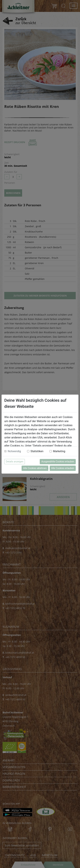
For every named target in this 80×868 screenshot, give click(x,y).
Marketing (59, 451)
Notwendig (14, 451)
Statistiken (37, 451)
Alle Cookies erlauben (63, 468)
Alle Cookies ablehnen (35, 468)
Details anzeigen (15, 462)
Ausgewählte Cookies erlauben (58, 462)
